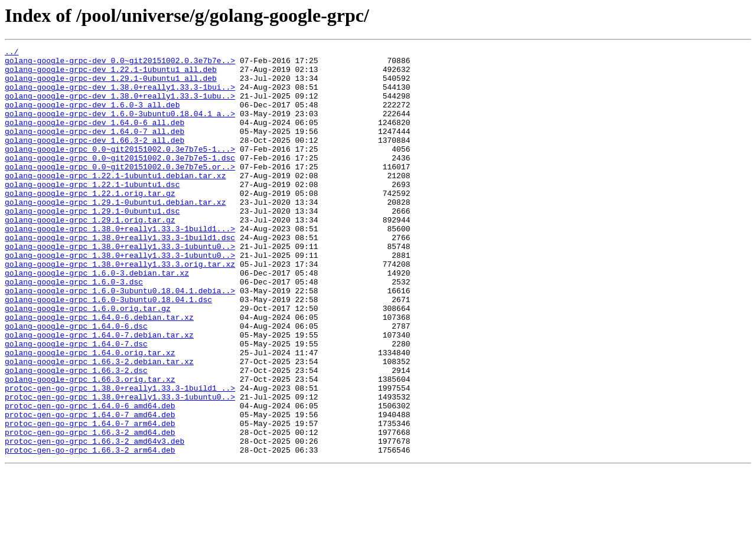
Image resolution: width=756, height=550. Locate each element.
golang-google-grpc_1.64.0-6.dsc (76, 382)
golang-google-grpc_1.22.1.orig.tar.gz (90, 223)
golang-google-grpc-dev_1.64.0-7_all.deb (94, 149)
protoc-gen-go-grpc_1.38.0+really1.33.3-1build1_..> (120, 457)
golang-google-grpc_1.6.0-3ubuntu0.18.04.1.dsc (108, 351)
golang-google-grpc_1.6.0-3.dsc (74, 329)
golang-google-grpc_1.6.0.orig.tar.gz (88, 361)
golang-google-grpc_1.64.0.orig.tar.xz (90, 414)
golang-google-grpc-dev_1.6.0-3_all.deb (92, 117)
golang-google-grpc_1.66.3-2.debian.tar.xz (99, 425)
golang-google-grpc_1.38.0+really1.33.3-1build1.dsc (120, 276)
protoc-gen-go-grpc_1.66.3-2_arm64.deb (90, 531)
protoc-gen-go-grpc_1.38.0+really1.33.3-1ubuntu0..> (120, 467)
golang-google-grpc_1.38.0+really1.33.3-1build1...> (120, 266)
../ (12, 53)
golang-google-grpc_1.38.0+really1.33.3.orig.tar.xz (120, 308)
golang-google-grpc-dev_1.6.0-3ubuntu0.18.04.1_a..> (120, 127)
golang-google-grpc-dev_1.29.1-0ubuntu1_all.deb (111, 85)
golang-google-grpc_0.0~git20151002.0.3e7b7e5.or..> (120, 191)
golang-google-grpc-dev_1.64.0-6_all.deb (94, 138)
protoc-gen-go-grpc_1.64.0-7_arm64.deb (90, 499)
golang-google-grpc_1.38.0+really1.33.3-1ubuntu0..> (120, 287)
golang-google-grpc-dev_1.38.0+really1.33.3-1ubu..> (120, 106)
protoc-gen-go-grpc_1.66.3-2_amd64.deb (90, 510)
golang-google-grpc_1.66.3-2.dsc (76, 436)
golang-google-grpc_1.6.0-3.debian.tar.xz (97, 319)
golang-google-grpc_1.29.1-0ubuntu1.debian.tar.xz (115, 234)
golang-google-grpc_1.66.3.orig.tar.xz (90, 446)
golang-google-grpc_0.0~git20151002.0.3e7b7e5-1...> (120, 170)
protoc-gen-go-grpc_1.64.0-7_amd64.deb (90, 489)
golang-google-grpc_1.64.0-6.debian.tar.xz (99, 372)
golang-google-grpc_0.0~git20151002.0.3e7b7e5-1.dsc (120, 181)
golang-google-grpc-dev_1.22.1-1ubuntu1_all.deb (111, 74)
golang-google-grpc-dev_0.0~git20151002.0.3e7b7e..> (120, 64)
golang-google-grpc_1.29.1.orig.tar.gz (90, 255)
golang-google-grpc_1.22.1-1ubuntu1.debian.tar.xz (115, 202)
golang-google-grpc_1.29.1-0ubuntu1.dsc (92, 244)
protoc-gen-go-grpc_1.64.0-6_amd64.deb (90, 478)
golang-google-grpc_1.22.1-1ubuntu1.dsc (92, 212)
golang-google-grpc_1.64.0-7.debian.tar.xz (99, 393)
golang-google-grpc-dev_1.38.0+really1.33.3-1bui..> (120, 96)
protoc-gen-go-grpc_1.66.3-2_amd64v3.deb (94, 520)
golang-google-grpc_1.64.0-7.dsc (76, 404)
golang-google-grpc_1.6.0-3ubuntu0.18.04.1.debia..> (120, 340)
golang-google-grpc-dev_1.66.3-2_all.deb (94, 159)
